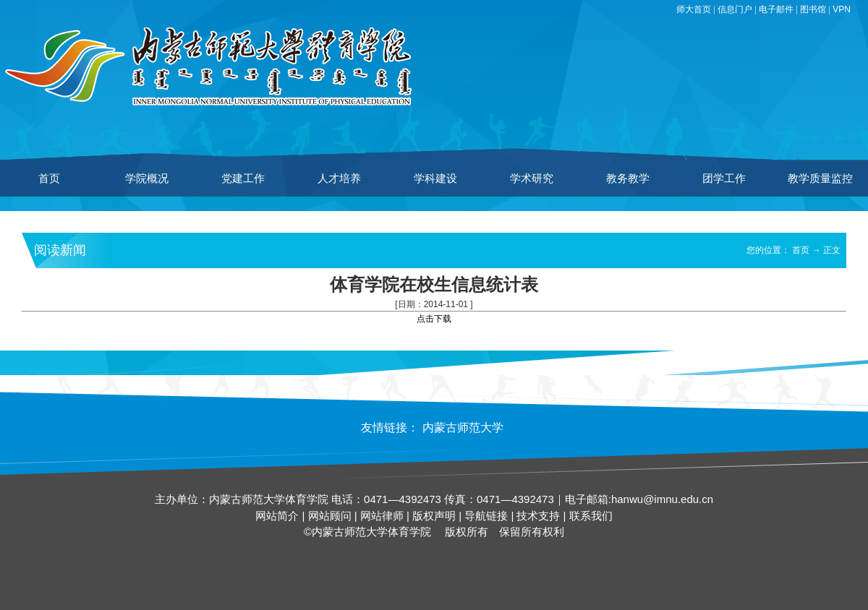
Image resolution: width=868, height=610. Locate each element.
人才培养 (339, 178)
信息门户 (735, 9)
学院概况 (147, 178)
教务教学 (628, 178)
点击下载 (434, 319)
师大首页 (694, 9)
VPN (842, 9)
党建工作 (243, 178)
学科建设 (435, 178)
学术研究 (532, 178)
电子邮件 (776, 9)
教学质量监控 (820, 178)
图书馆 (813, 9)
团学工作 (724, 178)
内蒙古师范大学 (463, 428)
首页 (49, 178)
